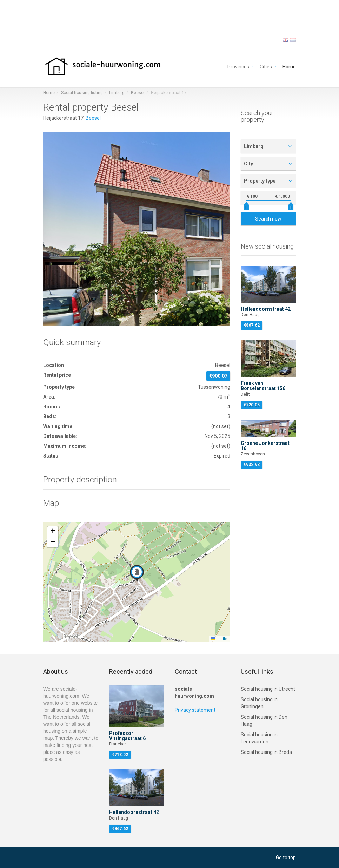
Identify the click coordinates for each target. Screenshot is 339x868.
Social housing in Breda (266, 752)
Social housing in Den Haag (264, 721)
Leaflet (220, 639)
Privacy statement (195, 710)
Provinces (238, 66)
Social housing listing (82, 93)
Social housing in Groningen (259, 703)
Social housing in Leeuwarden (259, 738)
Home (289, 66)
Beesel (138, 93)
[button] (137, 573)
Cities (266, 66)
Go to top (286, 857)
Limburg (117, 93)
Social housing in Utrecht (268, 689)
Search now (268, 219)
